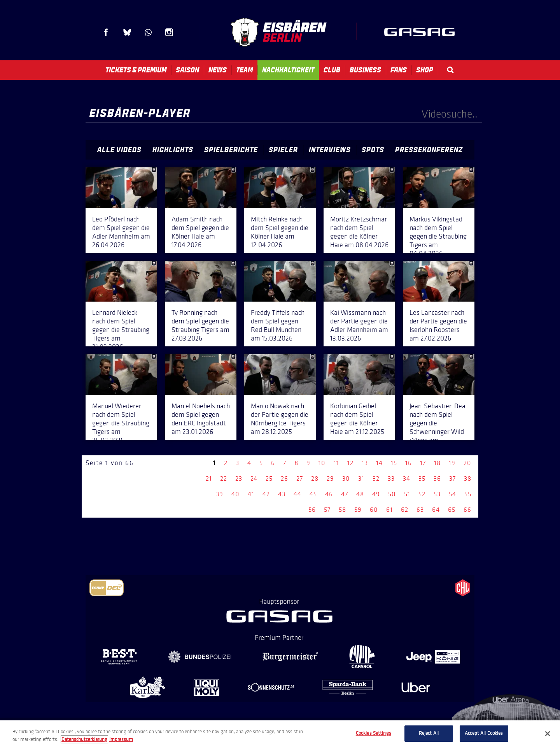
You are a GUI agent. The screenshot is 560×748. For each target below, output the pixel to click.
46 (329, 494)
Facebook (106, 32)
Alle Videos (119, 150)
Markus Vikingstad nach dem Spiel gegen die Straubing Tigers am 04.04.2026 (438, 236)
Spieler (283, 150)
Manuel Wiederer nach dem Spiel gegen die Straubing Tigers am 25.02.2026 (121, 423)
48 (360, 494)
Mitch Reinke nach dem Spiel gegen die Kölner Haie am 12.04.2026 (280, 232)
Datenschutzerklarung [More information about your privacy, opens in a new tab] (84, 739)
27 (300, 478)
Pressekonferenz (429, 150)
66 (467, 510)
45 (313, 494)
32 (376, 478)
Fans (399, 70)
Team (244, 70)
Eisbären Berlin (278, 32)
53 (437, 494)
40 (235, 494)
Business (365, 70)
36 (437, 478)
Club (332, 70)
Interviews (330, 150)
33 (391, 478)
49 (376, 494)
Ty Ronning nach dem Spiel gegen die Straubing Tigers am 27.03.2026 (200, 325)
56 (312, 510)
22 (224, 478)
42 (266, 494)
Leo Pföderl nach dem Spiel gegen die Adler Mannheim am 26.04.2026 (121, 232)
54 (452, 494)
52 (422, 494)
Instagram (169, 32)
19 (452, 463)
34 (407, 478)
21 (209, 478)
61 (389, 510)
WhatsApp (148, 32)
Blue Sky (127, 32)
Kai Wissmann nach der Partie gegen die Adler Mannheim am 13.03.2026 (359, 325)
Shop (425, 70)
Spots (373, 150)
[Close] (548, 734)
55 (468, 494)
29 (330, 478)
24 (254, 478)
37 (452, 478)
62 (405, 510)
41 (251, 494)
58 (342, 510)
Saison (187, 70)
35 (422, 478)
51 (407, 494)
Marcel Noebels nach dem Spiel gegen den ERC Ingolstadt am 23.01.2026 (201, 419)
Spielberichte (231, 150)
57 (327, 510)
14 (379, 463)
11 (336, 463)
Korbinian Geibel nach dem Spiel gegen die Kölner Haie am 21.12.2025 (357, 419)
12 (350, 463)
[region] (280, 734)
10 (322, 463)
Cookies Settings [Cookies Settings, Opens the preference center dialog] (374, 733)
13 (365, 463)
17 (423, 463)
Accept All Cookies (484, 733)
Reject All (429, 733)
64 (436, 510)
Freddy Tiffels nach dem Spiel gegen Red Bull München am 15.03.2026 (278, 325)
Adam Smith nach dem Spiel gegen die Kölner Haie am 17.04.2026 (200, 232)
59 (358, 510)
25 (269, 478)
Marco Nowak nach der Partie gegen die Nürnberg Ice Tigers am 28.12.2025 (280, 419)
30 (346, 478)
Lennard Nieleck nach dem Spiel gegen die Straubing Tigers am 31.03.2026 (121, 330)
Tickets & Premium (136, 70)
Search (450, 70)
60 (374, 510)
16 (409, 463)
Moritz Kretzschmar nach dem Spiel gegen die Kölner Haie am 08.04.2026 (359, 232)
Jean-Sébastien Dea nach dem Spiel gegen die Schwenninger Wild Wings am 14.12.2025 (437, 427)
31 (361, 478)
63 (420, 510)
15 (394, 463)
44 (297, 494)
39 (220, 494)
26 (284, 478)
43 (282, 494)
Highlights (173, 150)
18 (437, 463)
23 (239, 478)
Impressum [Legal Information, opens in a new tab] (121, 739)
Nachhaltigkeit (288, 70)
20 (467, 463)
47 (345, 494)
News (218, 70)
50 (392, 494)
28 (315, 478)
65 (452, 510)
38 (468, 478)
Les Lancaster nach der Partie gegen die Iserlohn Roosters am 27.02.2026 (438, 325)
